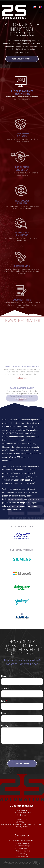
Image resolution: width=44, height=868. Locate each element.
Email (4, 701)
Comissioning (22, 854)
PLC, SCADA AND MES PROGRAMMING (22, 93)
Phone (4, 713)
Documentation (22, 856)
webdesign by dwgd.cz (33, 864)
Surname (6, 689)
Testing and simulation (22, 851)
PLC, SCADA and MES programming (22, 840)
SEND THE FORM (22, 764)
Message (5, 726)
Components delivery (22, 843)
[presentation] (19, 755)
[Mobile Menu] (40, 13)
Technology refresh (22, 848)
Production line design (22, 846)
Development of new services (22, 396)
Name (4, 676)
